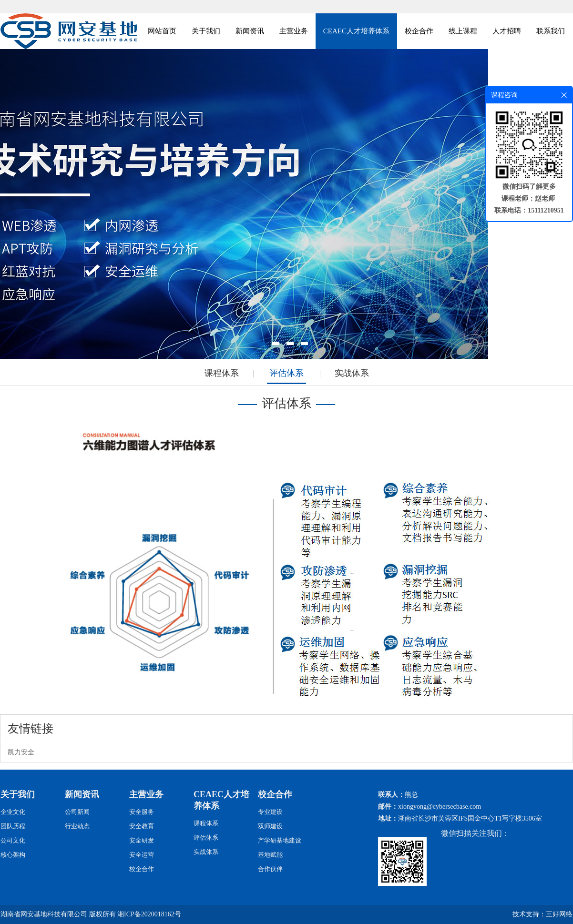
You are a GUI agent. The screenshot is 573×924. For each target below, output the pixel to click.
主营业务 (294, 31)
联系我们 (551, 31)
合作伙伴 (270, 869)
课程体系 (222, 373)
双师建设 (270, 826)
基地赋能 (270, 855)
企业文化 (13, 812)
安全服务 (142, 812)
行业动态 (77, 826)
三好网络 (559, 914)
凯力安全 (21, 752)
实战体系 (352, 373)
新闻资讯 (250, 31)
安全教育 (142, 826)
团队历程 (13, 826)
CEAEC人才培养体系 (356, 31)
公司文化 (13, 840)
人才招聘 (507, 31)
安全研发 (142, 840)
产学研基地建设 (280, 840)
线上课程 (463, 31)
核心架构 (13, 855)
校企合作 (419, 31)
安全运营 (142, 855)
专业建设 (270, 812)
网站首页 (162, 31)
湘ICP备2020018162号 (149, 914)
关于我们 (206, 31)
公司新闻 (77, 812)
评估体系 (286, 373)
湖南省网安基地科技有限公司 (44, 914)
